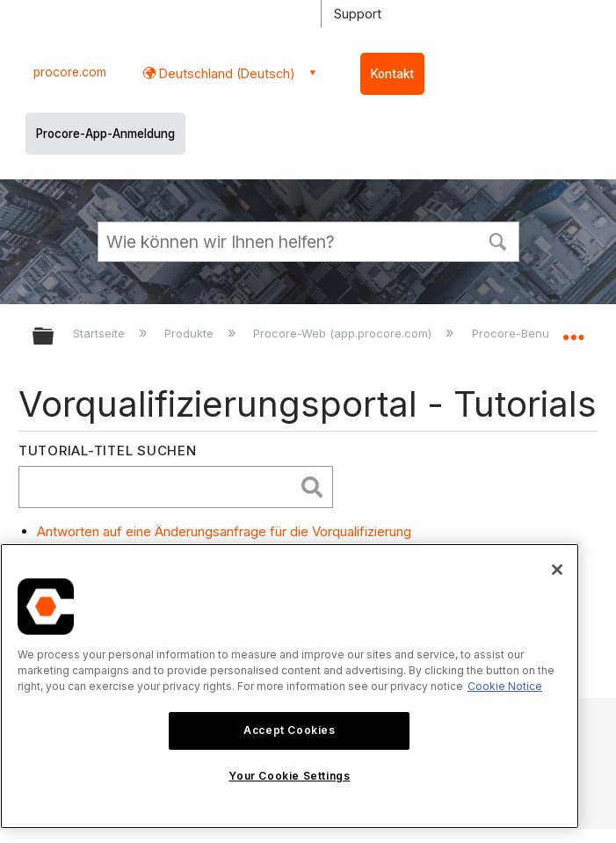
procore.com (70, 72)
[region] (290, 686)
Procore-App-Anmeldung (105, 134)
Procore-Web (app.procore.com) (344, 333)
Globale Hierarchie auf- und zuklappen (54, 337)
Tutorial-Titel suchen (108, 451)
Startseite (101, 333)
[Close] (557, 570)
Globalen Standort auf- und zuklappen (573, 331)
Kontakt (392, 74)
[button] (498, 240)
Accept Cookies (289, 730)
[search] (161, 487)
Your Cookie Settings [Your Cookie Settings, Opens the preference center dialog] (289, 776)
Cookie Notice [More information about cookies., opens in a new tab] (505, 686)
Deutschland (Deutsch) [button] (225, 73)
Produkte (191, 333)
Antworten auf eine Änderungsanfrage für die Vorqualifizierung (224, 531)
